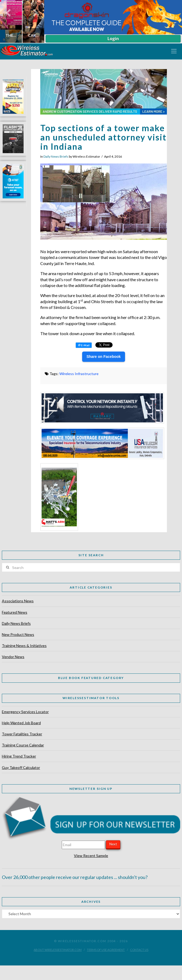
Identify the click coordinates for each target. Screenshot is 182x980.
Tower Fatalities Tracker (22, 734)
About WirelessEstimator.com (58, 950)
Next (113, 844)
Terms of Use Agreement (106, 950)
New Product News (18, 634)
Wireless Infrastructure (79, 374)
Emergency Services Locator (25, 712)
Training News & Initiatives (24, 646)
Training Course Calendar (23, 745)
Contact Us (139, 950)
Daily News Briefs (56, 156)
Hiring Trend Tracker (19, 756)
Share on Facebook (103, 357)
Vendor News (13, 657)
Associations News (18, 601)
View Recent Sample (91, 856)
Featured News (15, 612)
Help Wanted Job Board (21, 723)
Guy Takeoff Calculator (21, 767)
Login (113, 39)
